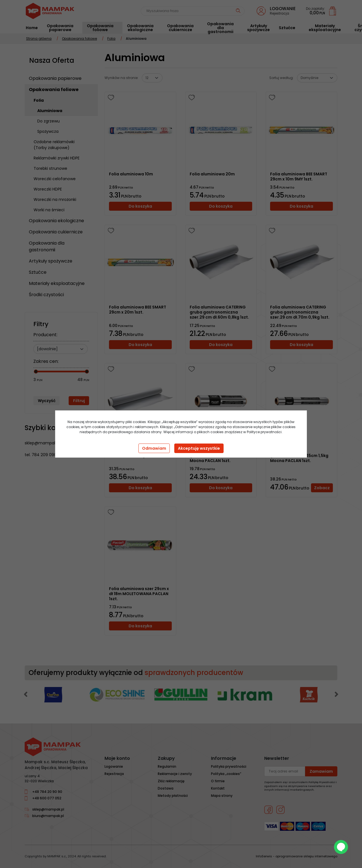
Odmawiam (154, 448)
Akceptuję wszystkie (199, 448)
